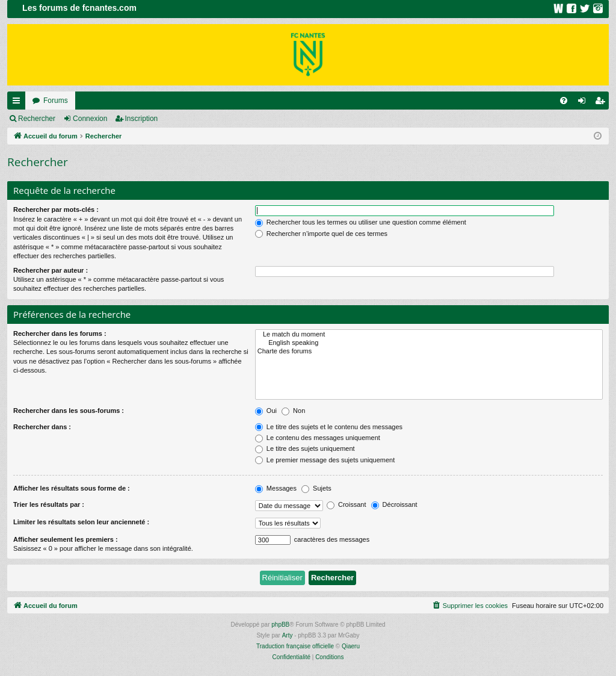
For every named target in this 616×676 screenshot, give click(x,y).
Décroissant (394, 504)
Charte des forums (429, 352)
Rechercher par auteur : (51, 270)
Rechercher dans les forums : (60, 333)
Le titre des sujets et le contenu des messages (329, 427)
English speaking (429, 343)
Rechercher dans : (42, 427)
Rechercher (37, 119)
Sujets (316, 488)
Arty (288, 635)
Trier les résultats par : (49, 504)
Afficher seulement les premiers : (66, 539)
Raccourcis (19, 103)
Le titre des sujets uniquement (305, 448)
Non (293, 411)
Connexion (90, 119)
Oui (266, 411)
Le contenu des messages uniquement (318, 438)
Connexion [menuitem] (584, 103)
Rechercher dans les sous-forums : (69, 411)
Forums (56, 101)
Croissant (346, 504)
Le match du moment (429, 335)
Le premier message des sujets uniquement (325, 460)
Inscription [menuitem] (602, 103)
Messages (276, 488)
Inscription (142, 119)
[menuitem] (564, 101)
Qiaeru (351, 646)
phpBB (280, 625)
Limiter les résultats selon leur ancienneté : (81, 522)
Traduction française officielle (295, 646)
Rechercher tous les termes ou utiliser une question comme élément (361, 222)
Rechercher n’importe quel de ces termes (321, 234)
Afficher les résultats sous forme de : (72, 488)
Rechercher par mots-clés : (56, 209)
